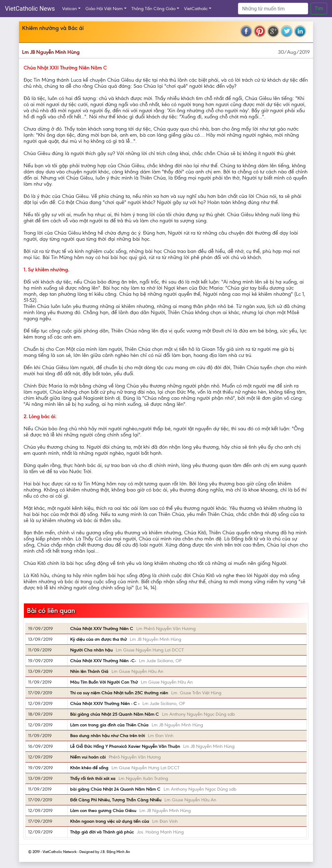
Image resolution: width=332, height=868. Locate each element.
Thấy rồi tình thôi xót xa (93, 778)
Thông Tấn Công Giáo (153, 9)
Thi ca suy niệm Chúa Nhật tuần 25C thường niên (119, 693)
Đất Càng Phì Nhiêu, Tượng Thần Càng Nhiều (116, 800)
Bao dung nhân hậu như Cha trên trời (108, 736)
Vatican (70, 9)
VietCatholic (196, 9)
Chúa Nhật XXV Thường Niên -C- (103, 661)
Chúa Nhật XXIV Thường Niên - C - (105, 703)
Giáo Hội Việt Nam (104, 9)
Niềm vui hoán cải (88, 757)
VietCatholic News (30, 9)
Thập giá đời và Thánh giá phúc (102, 832)
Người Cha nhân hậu (91, 650)
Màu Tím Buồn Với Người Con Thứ (104, 682)
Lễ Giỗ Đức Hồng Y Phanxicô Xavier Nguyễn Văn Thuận (125, 746)
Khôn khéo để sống (89, 768)
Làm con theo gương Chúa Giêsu (103, 811)
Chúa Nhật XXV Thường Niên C (102, 629)
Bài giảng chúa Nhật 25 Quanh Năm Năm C (115, 714)
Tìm (319, 8)
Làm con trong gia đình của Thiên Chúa (109, 725)
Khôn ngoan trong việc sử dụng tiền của (110, 821)
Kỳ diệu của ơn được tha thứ (98, 639)
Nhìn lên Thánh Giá (89, 671)
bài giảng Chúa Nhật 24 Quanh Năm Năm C (115, 789)
